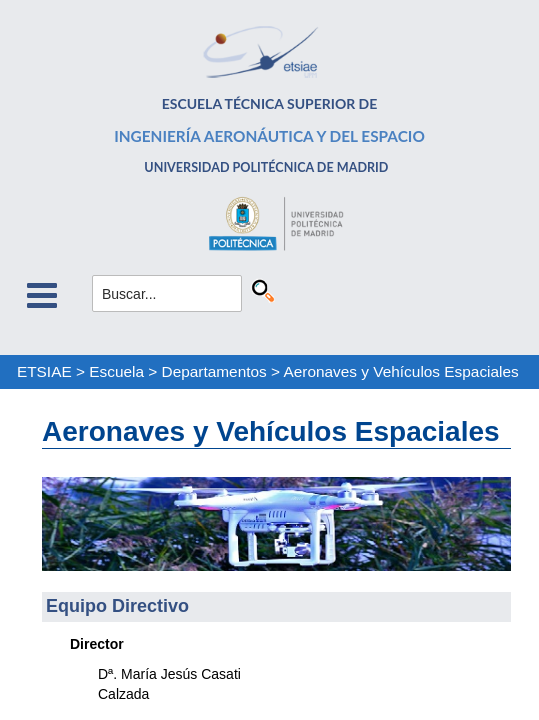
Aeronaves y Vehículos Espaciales (400, 371)
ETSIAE (44, 371)
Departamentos (214, 371)
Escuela (116, 371)
